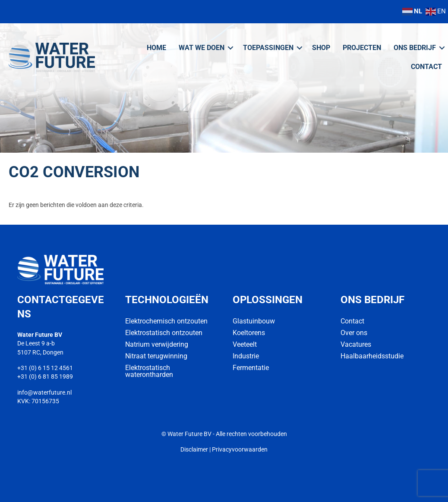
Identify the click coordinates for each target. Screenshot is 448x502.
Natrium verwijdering (157, 344)
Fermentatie (251, 368)
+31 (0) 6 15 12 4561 (45, 368)
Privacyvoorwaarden (240, 449)
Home (156, 48)
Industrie (246, 356)
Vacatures (356, 344)
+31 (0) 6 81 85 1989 (45, 376)
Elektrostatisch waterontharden (149, 371)
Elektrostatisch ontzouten (164, 333)
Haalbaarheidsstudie (372, 356)
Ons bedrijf (415, 48)
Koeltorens (249, 333)
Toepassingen (268, 48)
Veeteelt (245, 344)
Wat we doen (202, 48)
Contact (426, 67)
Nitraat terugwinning (156, 356)
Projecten (362, 48)
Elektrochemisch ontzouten (166, 321)
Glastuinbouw (254, 321)
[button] (230, 48)
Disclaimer (194, 449)
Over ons (354, 333)
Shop (321, 48)
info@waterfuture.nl (44, 392)
